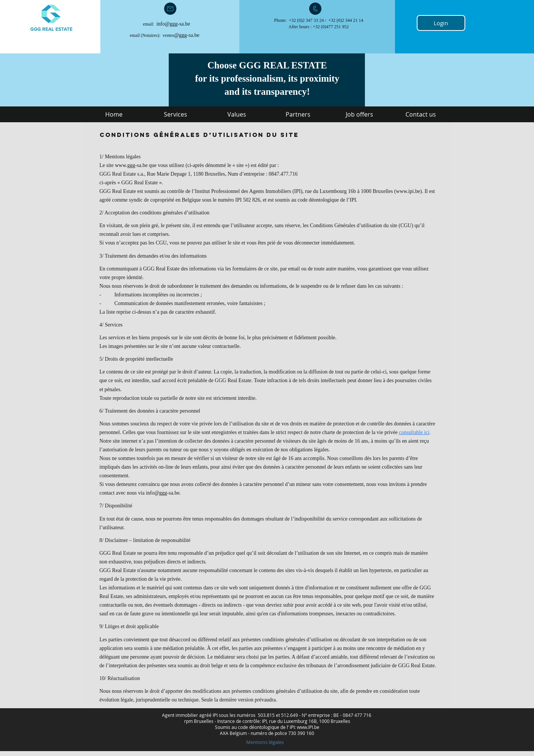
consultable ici (414, 432)
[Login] (441, 23)
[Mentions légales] (265, 742)
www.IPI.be (308, 727)
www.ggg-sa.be (131, 165)
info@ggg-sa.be (173, 24)
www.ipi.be (408, 191)
